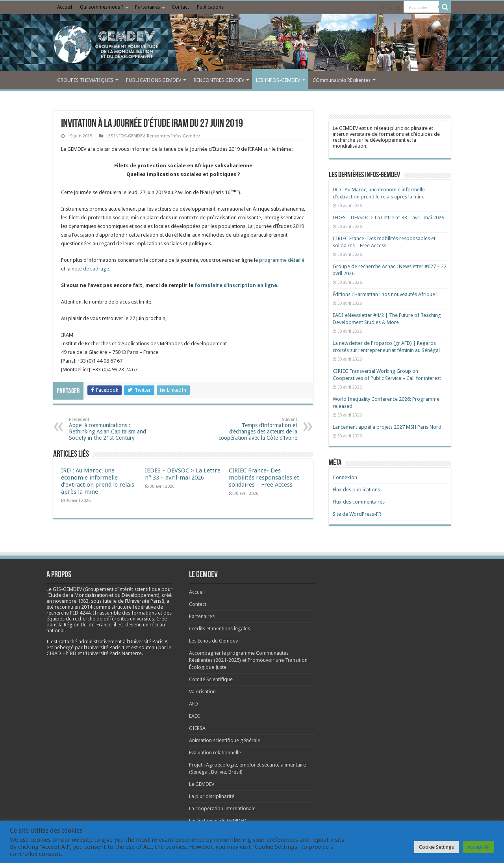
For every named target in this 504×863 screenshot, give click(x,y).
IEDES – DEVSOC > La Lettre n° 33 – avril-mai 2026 (183, 474)
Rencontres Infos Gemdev (173, 136)
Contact (180, 7)
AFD (194, 704)
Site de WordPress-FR (357, 514)
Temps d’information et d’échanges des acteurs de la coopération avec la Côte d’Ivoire (257, 429)
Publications (210, 7)
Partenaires (147, 7)
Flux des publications (356, 490)
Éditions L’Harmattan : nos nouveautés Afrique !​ (385, 294)
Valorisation (202, 692)
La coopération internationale (222, 808)
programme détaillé (282, 260)
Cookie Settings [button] (436, 847)
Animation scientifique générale (225, 740)
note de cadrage (90, 269)
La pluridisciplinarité (212, 796)
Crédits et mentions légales (220, 629)
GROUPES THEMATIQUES (85, 80)
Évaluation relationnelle (215, 753)
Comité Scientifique (211, 679)
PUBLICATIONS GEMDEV (154, 80)
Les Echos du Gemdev (213, 641)
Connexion (345, 477)
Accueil (65, 7)
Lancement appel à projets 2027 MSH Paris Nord (387, 427)
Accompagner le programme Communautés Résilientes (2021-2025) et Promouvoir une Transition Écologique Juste (248, 660)
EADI (195, 716)
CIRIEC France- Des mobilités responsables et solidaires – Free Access (264, 478)
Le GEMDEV (202, 784)
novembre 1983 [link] (71, 601)
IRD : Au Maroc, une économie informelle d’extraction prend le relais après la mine (98, 481)
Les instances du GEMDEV (217, 821)
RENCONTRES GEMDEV (219, 80)
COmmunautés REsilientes (342, 80)
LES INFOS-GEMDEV (278, 80)
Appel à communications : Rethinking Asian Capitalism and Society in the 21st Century (109, 429)
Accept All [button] (478, 847)
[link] (71, 601)
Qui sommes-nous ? (102, 7)
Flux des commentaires (359, 502)
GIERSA (197, 728)
